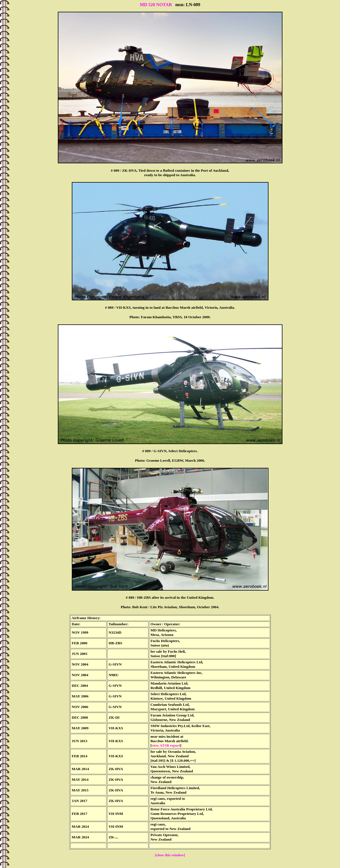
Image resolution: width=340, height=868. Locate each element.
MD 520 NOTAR (156, 5)
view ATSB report (166, 745)
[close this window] (170, 855)
